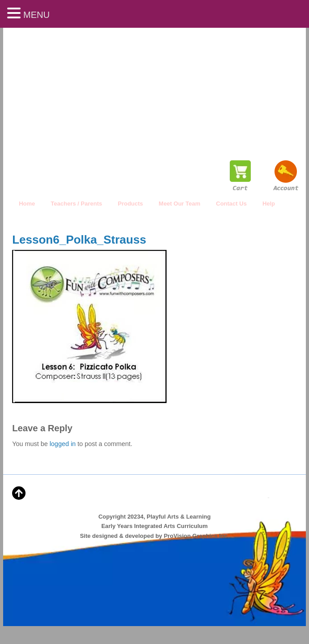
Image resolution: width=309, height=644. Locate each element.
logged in (63, 444)
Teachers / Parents (76, 204)
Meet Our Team (179, 204)
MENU (36, 15)
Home (27, 204)
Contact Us (231, 204)
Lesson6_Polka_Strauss (79, 240)
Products (130, 204)
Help (269, 204)
